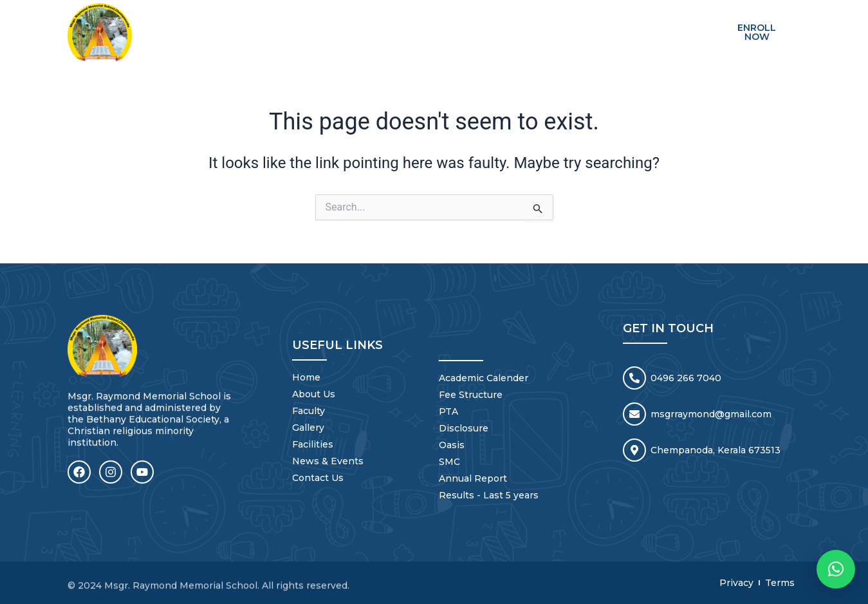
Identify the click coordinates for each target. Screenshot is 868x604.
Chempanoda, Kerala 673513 (716, 448)
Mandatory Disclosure (648, 42)
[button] (836, 569)
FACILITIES (508, 23)
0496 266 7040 (686, 376)
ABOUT (329, 23)
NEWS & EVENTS (588, 23)
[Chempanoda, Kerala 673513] (634, 448)
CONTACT (666, 23)
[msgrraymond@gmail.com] (634, 412)
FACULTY (385, 23)
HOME (280, 23)
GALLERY (445, 23)
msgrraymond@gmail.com (711, 412)
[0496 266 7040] (634, 376)
